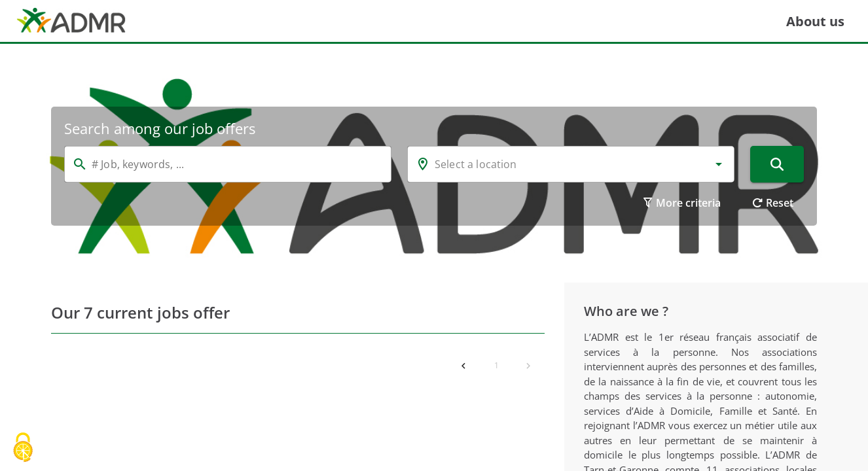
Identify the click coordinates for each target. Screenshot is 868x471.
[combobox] (571, 164)
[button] (719, 164)
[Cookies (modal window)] (23, 448)
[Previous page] (463, 366)
